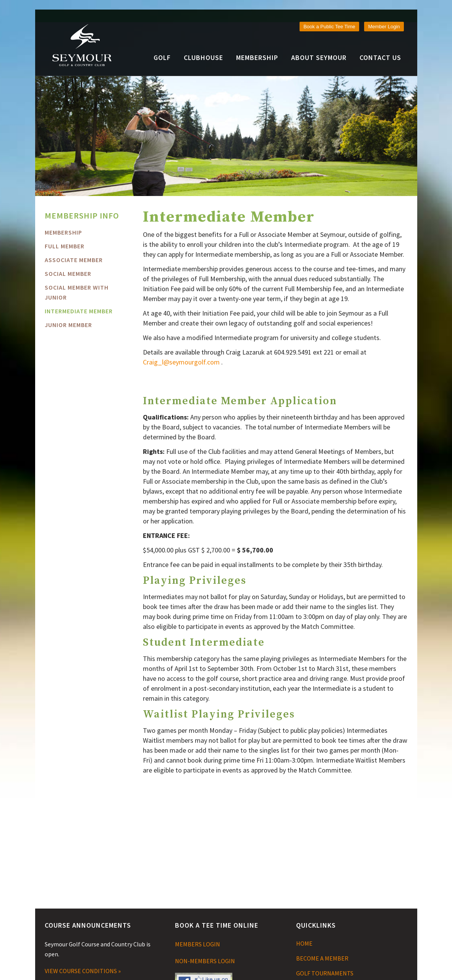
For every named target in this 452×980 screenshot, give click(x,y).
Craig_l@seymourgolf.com (181, 362)
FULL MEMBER (65, 246)
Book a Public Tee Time (329, 27)
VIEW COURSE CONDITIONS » (83, 971)
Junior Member (68, 325)
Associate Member (74, 260)
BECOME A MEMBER (322, 958)
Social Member (68, 274)
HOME (304, 943)
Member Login (384, 27)
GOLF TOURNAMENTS (325, 973)
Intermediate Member (79, 311)
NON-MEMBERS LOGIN (205, 961)
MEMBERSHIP (63, 232)
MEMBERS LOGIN (198, 944)
